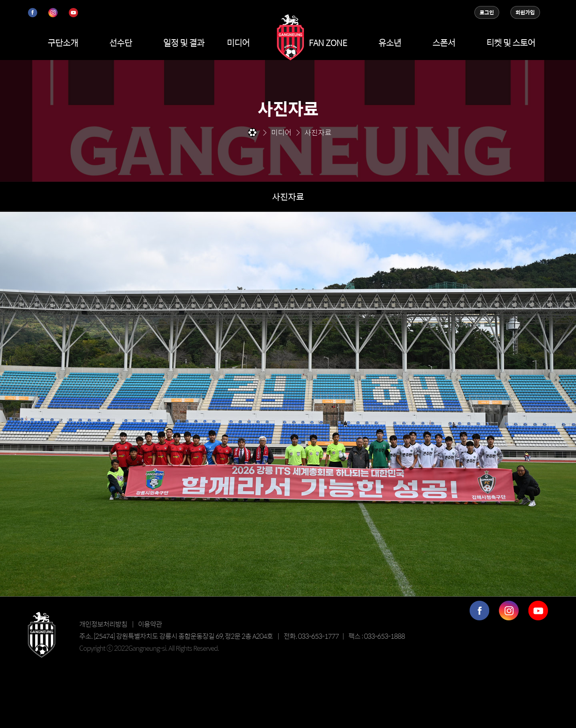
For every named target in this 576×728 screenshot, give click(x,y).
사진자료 (288, 197)
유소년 (390, 42)
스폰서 (444, 42)
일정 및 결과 (184, 42)
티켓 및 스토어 (511, 42)
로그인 (487, 12)
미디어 (238, 42)
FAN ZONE (328, 42)
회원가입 (525, 12)
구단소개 (63, 42)
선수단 (121, 42)
